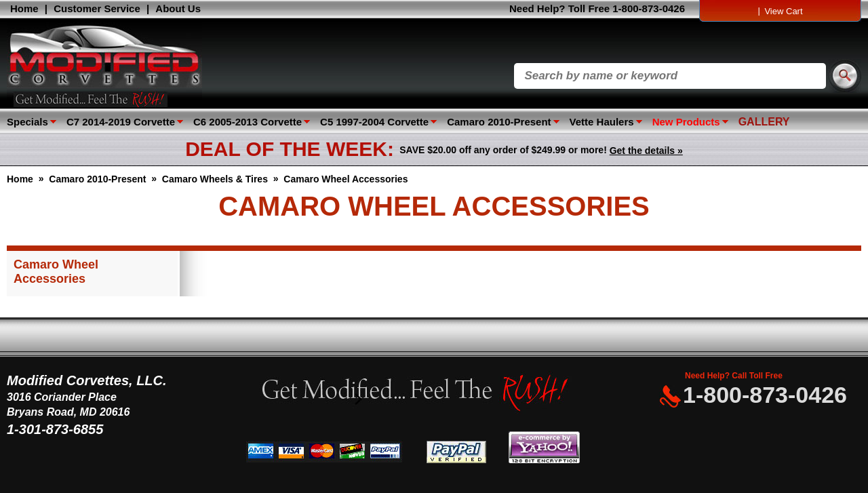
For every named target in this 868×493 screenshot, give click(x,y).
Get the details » (646, 151)
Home (24, 8)
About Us (178, 8)
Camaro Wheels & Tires (215, 179)
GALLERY (764, 122)
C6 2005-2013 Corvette (248, 122)
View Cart (783, 11)
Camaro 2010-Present (499, 122)
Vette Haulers (602, 122)
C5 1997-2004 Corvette (374, 122)
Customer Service (97, 8)
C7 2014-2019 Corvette (121, 122)
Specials (27, 122)
